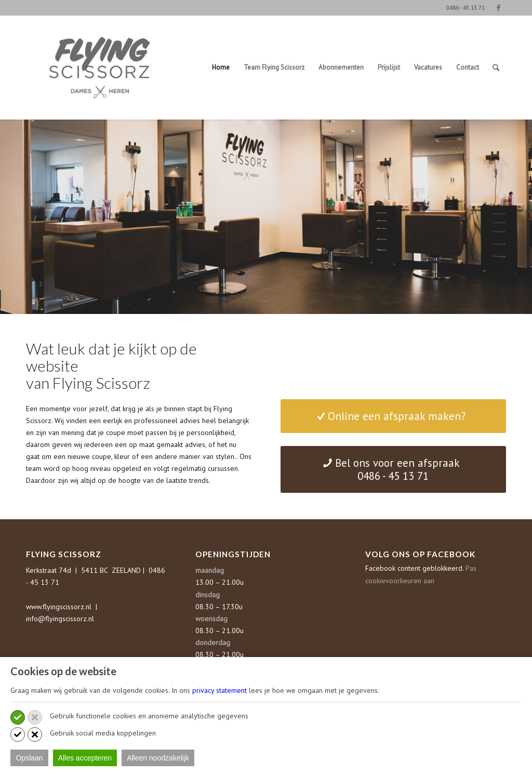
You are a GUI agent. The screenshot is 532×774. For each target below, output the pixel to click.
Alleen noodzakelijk (158, 758)
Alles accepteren (85, 758)
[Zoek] (496, 68)
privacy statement (220, 690)
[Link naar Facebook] (498, 8)
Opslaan (29, 758)
